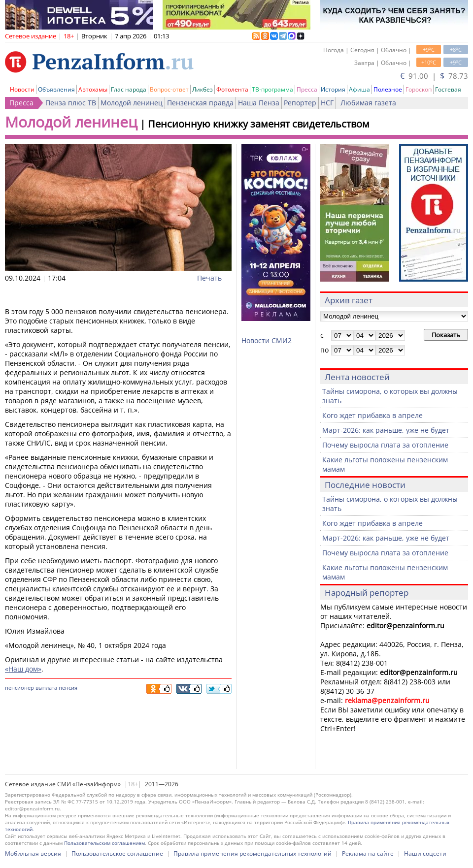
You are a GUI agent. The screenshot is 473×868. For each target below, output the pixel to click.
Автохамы (93, 89)
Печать (209, 278)
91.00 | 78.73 (434, 76)
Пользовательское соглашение (117, 853)
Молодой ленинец (132, 103)
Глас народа (129, 89)
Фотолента (232, 89)
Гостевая (448, 89)
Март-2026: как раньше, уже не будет (386, 430)
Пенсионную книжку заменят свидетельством (259, 124)
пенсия (68, 688)
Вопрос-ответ (169, 89)
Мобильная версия (33, 853)
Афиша (359, 89)
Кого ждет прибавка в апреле (372, 415)
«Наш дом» (23, 669)
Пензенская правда (200, 103)
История (333, 89)
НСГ (327, 103)
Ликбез (203, 89)
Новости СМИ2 (267, 340)
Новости (22, 89)
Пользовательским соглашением (104, 843)
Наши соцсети (425, 853)
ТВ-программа (272, 89)
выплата (46, 688)
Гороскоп (419, 89)
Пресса (307, 89)
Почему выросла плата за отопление (385, 445)
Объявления (56, 89)
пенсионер (19, 688)
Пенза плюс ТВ (71, 103)
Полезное (388, 89)
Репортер (300, 103)
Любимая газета (368, 103)
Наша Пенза (259, 103)
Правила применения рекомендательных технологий (253, 853)
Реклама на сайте (368, 853)
